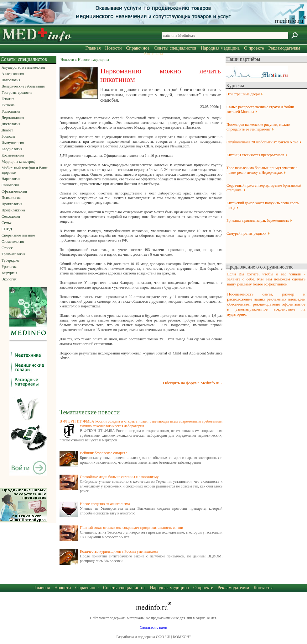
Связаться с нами (153, 627)
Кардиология (12, 149)
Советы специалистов (175, 48)
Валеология (11, 80)
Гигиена (8, 105)
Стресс (7, 248)
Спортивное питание (18, 235)
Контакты (154, 54)
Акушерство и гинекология (23, 67)
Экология (9, 279)
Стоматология (13, 242)
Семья (7, 223)
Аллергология (13, 74)
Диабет (7, 130)
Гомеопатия (11, 111)
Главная (93, 48)
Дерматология (13, 118)
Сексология (11, 216)
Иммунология (13, 143)
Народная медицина (220, 48)
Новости (113, 48)
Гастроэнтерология (17, 93)
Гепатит (8, 99)
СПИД (7, 229)
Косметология (13, 155)
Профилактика (13, 210)
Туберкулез (10, 260)
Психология (11, 198)
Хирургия (9, 273)
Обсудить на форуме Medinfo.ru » (193, 383)
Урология (9, 267)
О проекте (254, 48)
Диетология (11, 124)
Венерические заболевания (23, 86)
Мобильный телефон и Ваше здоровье (25, 170)
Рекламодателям (284, 48)
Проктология (12, 204)
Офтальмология (14, 191)
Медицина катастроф (18, 162)
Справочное (138, 48)
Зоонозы (8, 136)
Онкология (10, 185)
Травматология (13, 254)
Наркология (11, 179)
